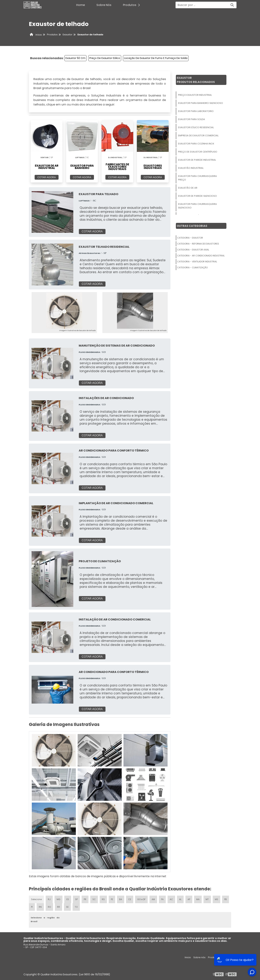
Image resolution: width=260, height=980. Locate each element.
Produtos (132, 5)
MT (207, 899)
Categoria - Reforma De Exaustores (198, 244)
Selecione (36, 899)
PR (85, 899)
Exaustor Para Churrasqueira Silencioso (197, 206)
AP (189, 899)
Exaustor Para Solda (191, 119)
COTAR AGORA (47, 177)
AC (171, 899)
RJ (49, 899)
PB (226, 899)
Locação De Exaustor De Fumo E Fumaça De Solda (156, 58)
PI (32, 907)
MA (198, 899)
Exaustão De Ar (188, 188)
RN (40, 907)
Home (81, 5)
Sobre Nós (104, 5)
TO (76, 907)
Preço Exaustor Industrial (195, 95)
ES (68, 899)
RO (49, 907)
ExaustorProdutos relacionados (196, 80)
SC (94, 899)
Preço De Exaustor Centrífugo (198, 152)
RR (58, 907)
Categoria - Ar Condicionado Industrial (201, 256)
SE (67, 907)
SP (76, 899)
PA (162, 899)
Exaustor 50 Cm (75, 58)
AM (153, 899)
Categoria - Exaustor (190, 238)
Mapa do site (229, 957)
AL (180, 899)
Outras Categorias (192, 226)
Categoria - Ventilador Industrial (197, 262)
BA (121, 899)
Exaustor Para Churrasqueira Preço (197, 178)
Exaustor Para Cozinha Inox (196, 144)
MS (216, 899)
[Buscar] (232, 5)
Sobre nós (199, 957)
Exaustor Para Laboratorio (196, 111)
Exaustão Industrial (191, 168)
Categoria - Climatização (192, 267)
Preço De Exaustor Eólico (105, 58)
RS (103, 899)
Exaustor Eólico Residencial (196, 127)
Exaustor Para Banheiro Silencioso (201, 103)
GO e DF (141, 899)
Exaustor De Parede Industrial (197, 160)
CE (130, 899)
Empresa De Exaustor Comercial (198, 136)
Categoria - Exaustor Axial (193, 250)
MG (58, 899)
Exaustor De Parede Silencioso (197, 196)
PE (112, 899)
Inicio (188, 957)
